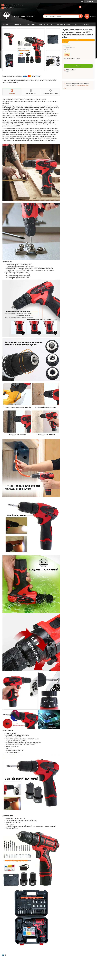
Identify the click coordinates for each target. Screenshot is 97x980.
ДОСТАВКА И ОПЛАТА (46, 24)
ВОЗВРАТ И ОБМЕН (64, 24)
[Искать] (81, 16)
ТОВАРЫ (16, 24)
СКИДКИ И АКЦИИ (29, 24)
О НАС (76, 24)
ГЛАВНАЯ (6, 24)
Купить (78, 66)
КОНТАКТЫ (86, 24)
